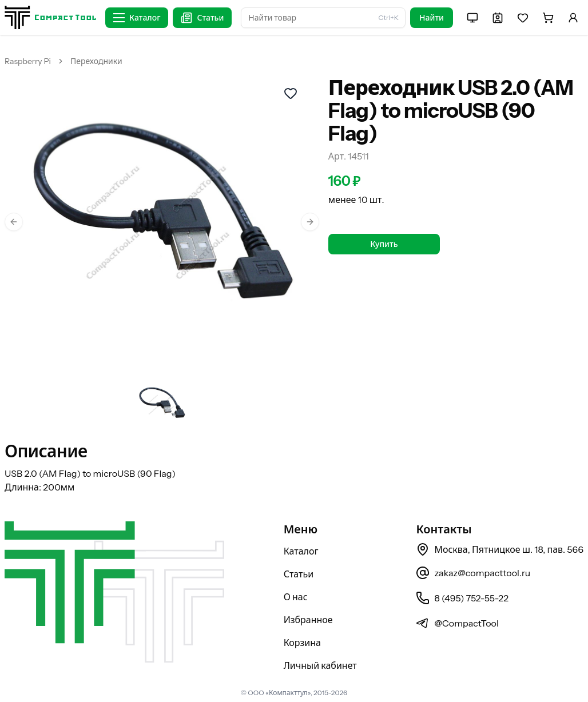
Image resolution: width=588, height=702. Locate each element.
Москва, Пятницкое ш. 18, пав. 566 (500, 549)
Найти (432, 18)
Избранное (308, 620)
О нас (296, 597)
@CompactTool (457, 623)
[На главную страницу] (50, 17)
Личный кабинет (320, 665)
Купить (384, 244)
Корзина (302, 643)
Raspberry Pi (28, 61)
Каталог (301, 551)
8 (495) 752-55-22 (462, 598)
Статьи (299, 574)
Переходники (96, 61)
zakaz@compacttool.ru (473, 573)
